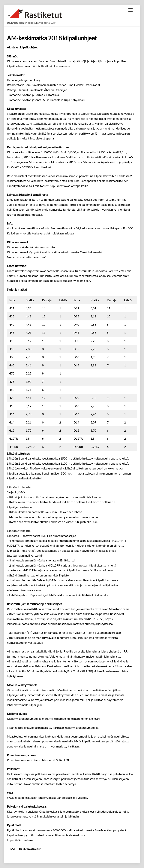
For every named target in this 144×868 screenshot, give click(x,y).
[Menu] (130, 10)
